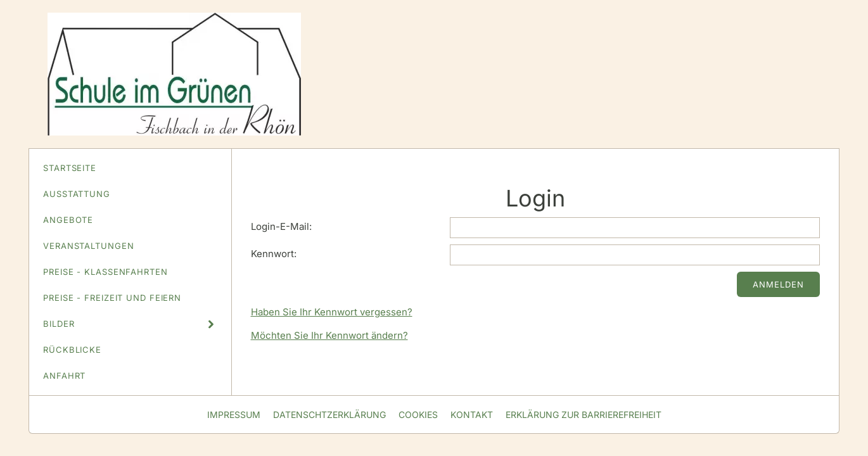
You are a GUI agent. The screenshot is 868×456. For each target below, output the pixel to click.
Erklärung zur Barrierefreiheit (584, 415)
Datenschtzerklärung (329, 415)
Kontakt (472, 415)
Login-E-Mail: (281, 226)
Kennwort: (274, 254)
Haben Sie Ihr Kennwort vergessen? (332, 312)
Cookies (418, 415)
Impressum (234, 415)
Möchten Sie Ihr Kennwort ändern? (329, 335)
